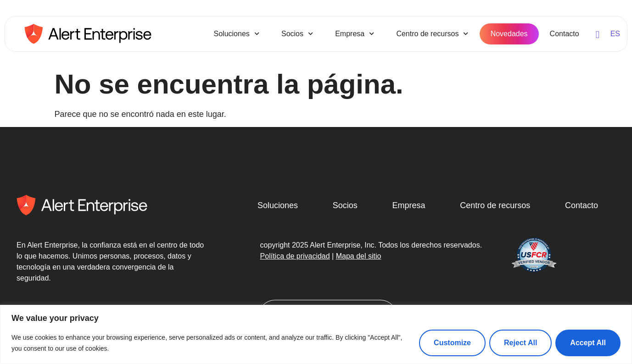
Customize (452, 343)
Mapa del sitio (359, 256)
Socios (297, 34)
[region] (316, 334)
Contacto (565, 34)
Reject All (520, 343)
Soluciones (237, 34)
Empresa (355, 34)
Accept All (588, 343)
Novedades (509, 34)
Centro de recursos (432, 34)
